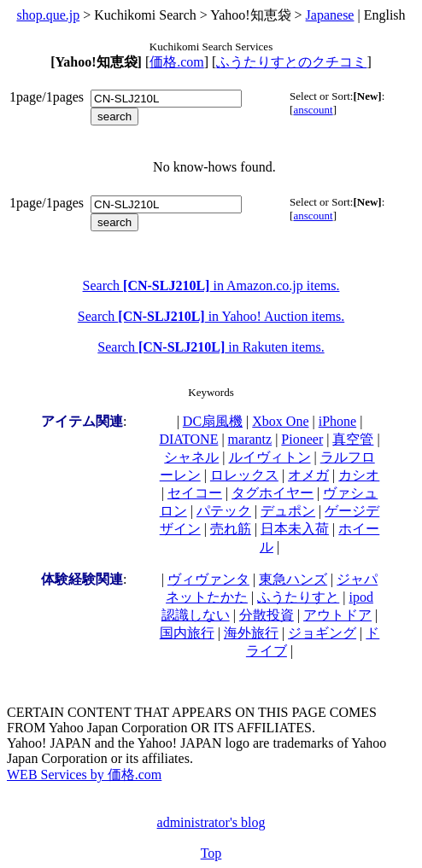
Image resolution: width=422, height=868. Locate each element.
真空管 (353, 439)
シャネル (191, 457)
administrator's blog (211, 822)
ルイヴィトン (270, 457)
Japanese (330, 15)
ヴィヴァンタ (208, 579)
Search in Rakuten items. (211, 347)
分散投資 (267, 615)
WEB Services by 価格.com (84, 775)
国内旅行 (187, 633)
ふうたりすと (298, 597)
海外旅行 (251, 633)
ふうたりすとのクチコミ (291, 62)
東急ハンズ (293, 579)
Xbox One (280, 421)
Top (211, 853)
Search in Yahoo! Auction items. (211, 316)
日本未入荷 (295, 529)
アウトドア (337, 615)
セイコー (195, 493)
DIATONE (188, 439)
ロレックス (244, 475)
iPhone (337, 421)
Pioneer (302, 439)
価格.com (177, 62)
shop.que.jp (48, 15)
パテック (224, 511)
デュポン (288, 511)
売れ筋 (231, 529)
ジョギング (322, 633)
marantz (250, 439)
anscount (313, 110)
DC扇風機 (213, 421)
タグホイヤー (273, 493)
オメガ (308, 475)
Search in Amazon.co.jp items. (211, 285)
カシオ (359, 475)
